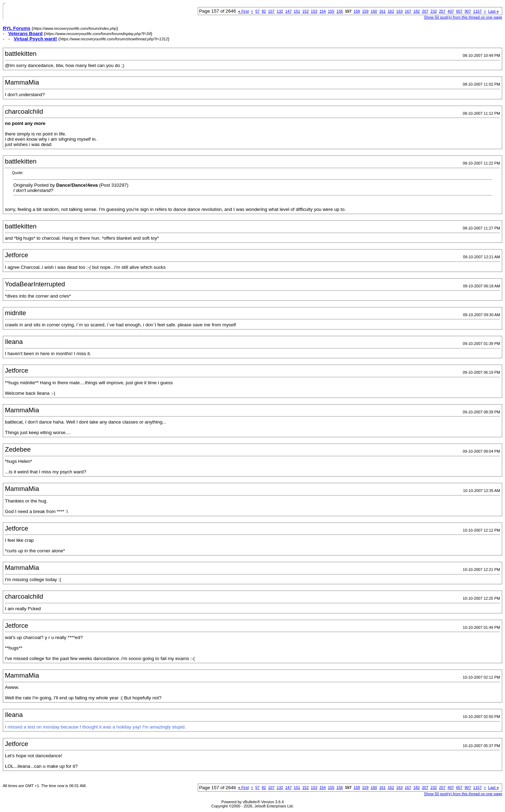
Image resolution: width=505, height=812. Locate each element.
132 (280, 11)
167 (408, 11)
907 (468, 11)
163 (399, 11)
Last (493, 11)
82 (264, 11)
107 (271, 11)
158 (357, 11)
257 (442, 11)
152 (305, 11)
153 (314, 11)
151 (297, 11)
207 (425, 11)
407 (451, 11)
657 (459, 11)
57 (257, 11)
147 (288, 11)
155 (331, 11)
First (244, 11)
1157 (477, 11)
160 (374, 11)
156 (339, 11)
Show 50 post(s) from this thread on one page (463, 17)
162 (391, 11)
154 (323, 11)
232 (433, 11)
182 (417, 11)
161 (382, 11)
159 (365, 11)
